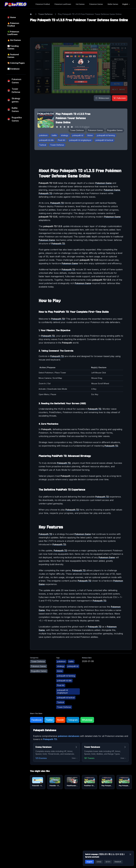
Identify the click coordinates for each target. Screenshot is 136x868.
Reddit (60, 720)
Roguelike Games (115, 130)
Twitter (49, 720)
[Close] (130, 854)
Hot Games (80, 4)
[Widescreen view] (102, 98)
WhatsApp (87, 720)
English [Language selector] (126, 4)
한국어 (108, 862)
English (90, 862)
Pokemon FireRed (43, 4)
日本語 (99, 862)
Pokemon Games (96, 4)
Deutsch (118, 862)
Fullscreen (120, 98)
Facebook (37, 720)
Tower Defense (45, 14)
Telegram (73, 720)
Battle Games (113, 4)
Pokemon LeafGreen (63, 4)
